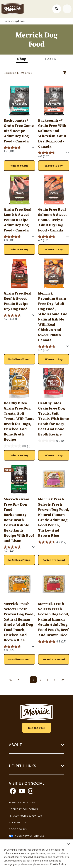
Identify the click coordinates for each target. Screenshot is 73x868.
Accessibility (18, 822)
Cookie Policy (18, 829)
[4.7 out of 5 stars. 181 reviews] (17, 150)
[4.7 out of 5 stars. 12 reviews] (52, 542)
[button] (19, 166)
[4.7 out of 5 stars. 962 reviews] (52, 348)
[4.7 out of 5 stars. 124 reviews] (17, 549)
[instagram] (31, 792)
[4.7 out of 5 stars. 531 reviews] (52, 239)
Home (7, 21)
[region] (36, 854)
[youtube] (22, 792)
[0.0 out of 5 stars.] (17, 446)
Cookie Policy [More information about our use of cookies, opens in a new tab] (58, 864)
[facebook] (13, 792)
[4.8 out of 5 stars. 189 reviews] (17, 239)
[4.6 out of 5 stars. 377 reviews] (52, 155)
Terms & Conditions (22, 802)
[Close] (69, 844)
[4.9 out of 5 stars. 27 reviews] (52, 642)
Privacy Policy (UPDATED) (25, 816)
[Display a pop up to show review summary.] (33, 148)
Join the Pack (37, 728)
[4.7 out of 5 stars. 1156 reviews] (17, 317)
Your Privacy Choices (30, 836)
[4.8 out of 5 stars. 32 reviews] (17, 648)
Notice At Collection (23, 809)
